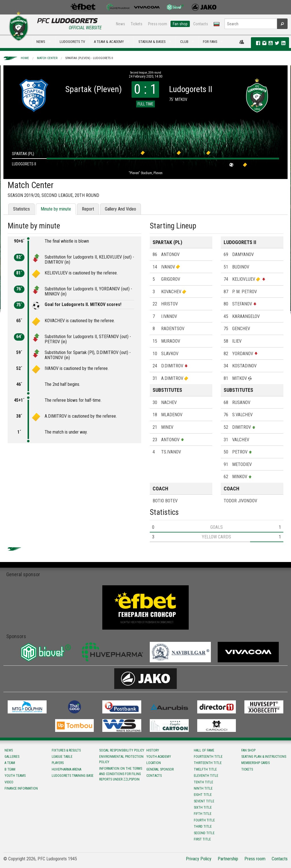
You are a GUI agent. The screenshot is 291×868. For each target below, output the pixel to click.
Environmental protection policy (121, 759)
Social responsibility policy (122, 750)
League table (62, 757)
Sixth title (203, 807)
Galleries (12, 757)
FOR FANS (210, 42)
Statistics (21, 209)
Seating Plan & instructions (264, 757)
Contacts (201, 24)
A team (10, 763)
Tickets (137, 24)
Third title (203, 827)
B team (10, 769)
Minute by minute (56, 209)
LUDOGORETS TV (72, 42)
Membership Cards (255, 763)
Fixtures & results (66, 750)
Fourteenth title (208, 757)
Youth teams (15, 776)
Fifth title (203, 814)
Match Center (47, 58)
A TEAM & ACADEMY (109, 42)
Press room (158, 24)
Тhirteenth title (208, 763)
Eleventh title (206, 776)
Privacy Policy (199, 859)
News (120, 24)
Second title (204, 833)
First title (202, 839)
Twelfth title (205, 769)
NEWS (41, 42)
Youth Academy (159, 757)
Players (58, 763)
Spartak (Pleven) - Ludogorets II (89, 58)
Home (25, 58)
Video (9, 782)
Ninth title (203, 788)
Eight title (203, 795)
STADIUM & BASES (152, 42)
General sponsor (160, 769)
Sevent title (204, 801)
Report (88, 209)
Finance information (21, 788)
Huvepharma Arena (66, 769)
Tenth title (203, 782)
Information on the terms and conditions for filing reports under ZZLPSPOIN (121, 774)
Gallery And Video (120, 209)
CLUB (184, 42)
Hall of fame (204, 750)
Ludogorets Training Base (73, 776)
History (153, 750)
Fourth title (204, 820)
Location (154, 763)
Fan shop (180, 24)
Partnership (228, 859)
